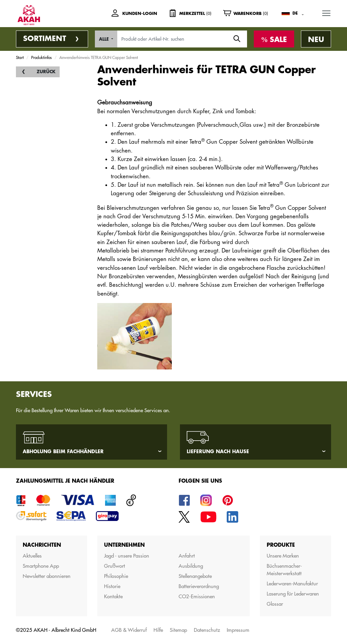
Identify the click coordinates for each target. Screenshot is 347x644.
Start (20, 57)
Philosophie (116, 576)
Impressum (238, 630)
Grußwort (115, 566)
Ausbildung (191, 566)
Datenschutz (207, 630)
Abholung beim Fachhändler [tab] (63, 451)
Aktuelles (32, 556)
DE (295, 13)
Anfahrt (187, 556)
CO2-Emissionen (197, 596)
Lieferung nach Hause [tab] (218, 451)
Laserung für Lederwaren (293, 594)
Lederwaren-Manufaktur (292, 583)
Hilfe (158, 630)
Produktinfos (42, 57)
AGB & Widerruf (129, 630)
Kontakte (113, 596)
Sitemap (178, 630)
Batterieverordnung (199, 586)
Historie (112, 586)
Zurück (46, 72)
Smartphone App (41, 566)
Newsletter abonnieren (47, 576)
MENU (327, 12)
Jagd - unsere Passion (127, 556)
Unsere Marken (283, 556)
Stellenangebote (195, 576)
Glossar (275, 604)
